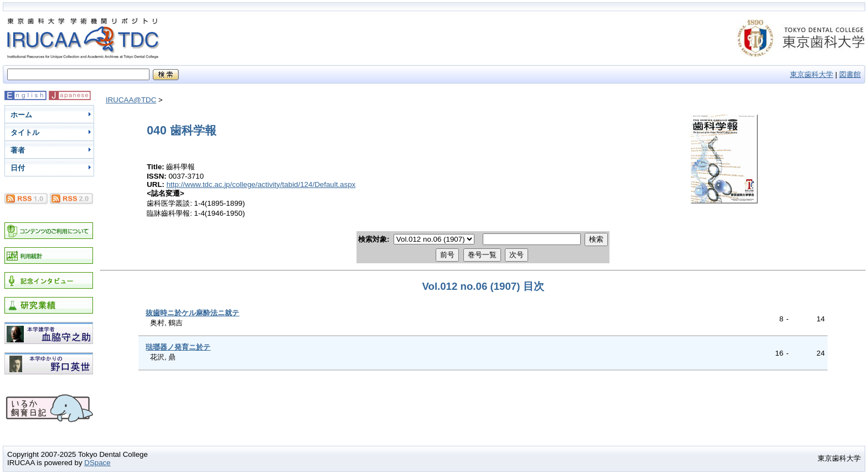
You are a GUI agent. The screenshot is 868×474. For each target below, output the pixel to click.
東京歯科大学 (812, 74)
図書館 (850, 74)
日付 (18, 168)
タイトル (25, 132)
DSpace (97, 463)
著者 (18, 150)
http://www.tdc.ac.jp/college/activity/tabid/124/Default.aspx (261, 184)
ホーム (21, 115)
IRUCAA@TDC (131, 100)
